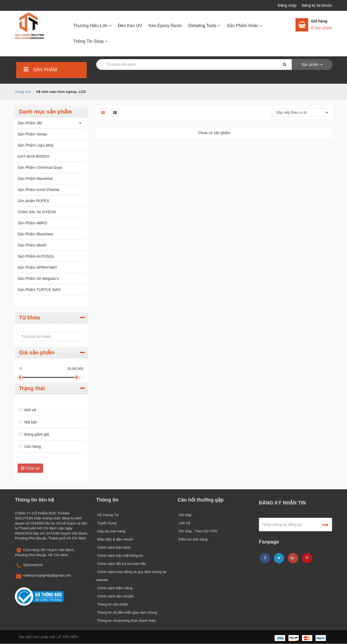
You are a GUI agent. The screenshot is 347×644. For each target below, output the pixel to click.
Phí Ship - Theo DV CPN (197, 531)
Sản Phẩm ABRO (32, 223)
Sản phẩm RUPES (33, 201)
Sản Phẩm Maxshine (35, 179)
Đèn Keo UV (130, 26)
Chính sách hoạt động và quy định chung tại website (131, 576)
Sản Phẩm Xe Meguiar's (38, 279)
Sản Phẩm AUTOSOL (36, 256)
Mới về (30, 410)
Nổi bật (30, 422)
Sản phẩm (39, 70)
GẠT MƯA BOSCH (33, 156)
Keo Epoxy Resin (165, 26)
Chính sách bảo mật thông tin (120, 556)
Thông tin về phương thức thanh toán (126, 621)
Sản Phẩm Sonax (32, 134)
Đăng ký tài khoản (317, 5)
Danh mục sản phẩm (45, 112)
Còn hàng (33, 446)
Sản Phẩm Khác (245, 26)
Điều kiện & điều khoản (115, 539)
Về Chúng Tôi (107, 515)
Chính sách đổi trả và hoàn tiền (121, 564)
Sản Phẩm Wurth (32, 245)
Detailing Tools (204, 26)
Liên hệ (184, 523)
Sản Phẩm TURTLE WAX (39, 290)
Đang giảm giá (37, 434)
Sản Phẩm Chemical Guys (40, 167)
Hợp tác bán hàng (111, 531)
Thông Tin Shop (90, 41)
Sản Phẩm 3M (30, 123)
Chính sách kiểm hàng (114, 588)
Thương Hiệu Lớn (92, 26)
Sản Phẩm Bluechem (36, 234)
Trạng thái (32, 388)
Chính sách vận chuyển (115, 596)
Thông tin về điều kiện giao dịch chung (127, 612)
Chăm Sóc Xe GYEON (37, 212)
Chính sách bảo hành (113, 547)
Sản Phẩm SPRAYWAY (37, 267)
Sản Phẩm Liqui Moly (36, 145)
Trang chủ (23, 92)
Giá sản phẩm (37, 352)
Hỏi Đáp (184, 515)
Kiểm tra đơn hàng (192, 539)
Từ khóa (29, 318)
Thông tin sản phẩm (112, 604)
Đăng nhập (288, 5)
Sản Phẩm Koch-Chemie (39, 190)
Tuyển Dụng (106, 523)
